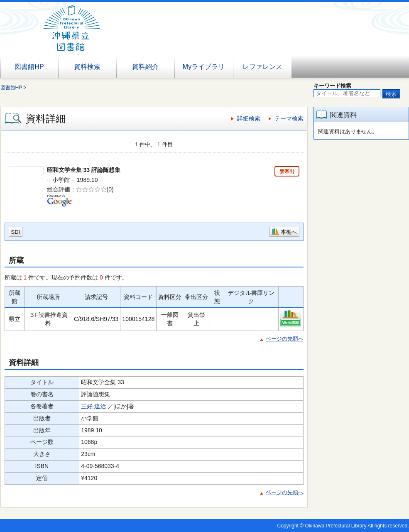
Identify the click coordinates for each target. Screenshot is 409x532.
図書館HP (29, 67)
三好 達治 (93, 406)
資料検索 (87, 67)
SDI (16, 232)
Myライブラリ (204, 67)
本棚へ (289, 232)
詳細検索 (249, 118)
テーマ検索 (289, 118)
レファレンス (262, 67)
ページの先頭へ (285, 339)
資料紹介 (145, 67)
